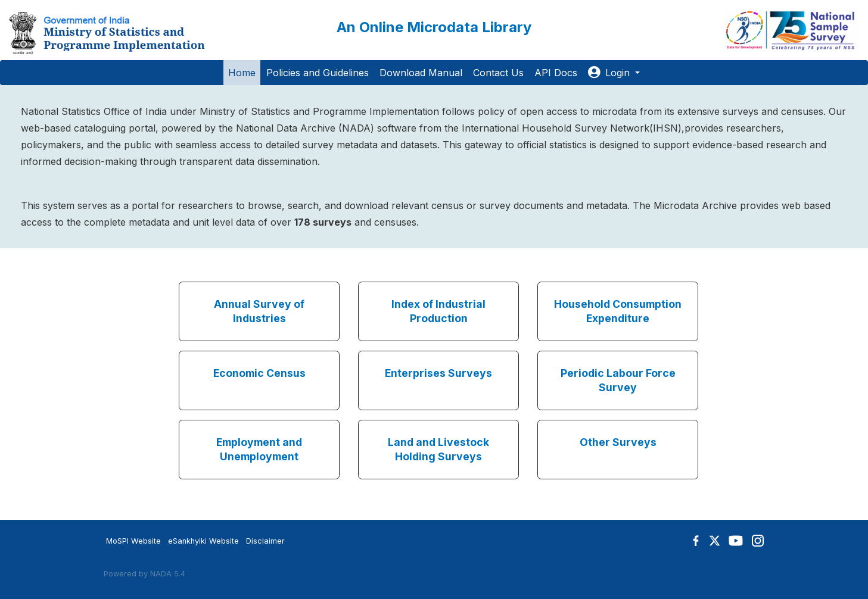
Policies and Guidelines (318, 73)
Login (610, 73)
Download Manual (421, 73)
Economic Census (259, 373)
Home (242, 73)
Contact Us (498, 73)
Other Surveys (618, 442)
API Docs (556, 73)
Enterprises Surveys (438, 373)
